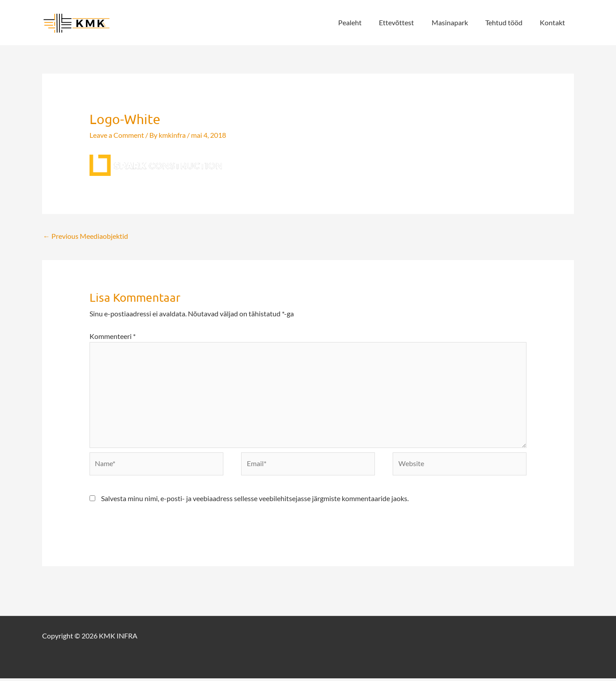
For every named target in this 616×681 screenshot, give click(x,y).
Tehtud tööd (509, 22)
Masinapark (458, 22)
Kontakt (554, 22)
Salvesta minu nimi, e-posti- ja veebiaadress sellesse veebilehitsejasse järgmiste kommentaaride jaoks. (255, 501)
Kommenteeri (113, 336)
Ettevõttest (408, 22)
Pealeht (365, 22)
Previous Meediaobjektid (86, 236)
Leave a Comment (117, 135)
